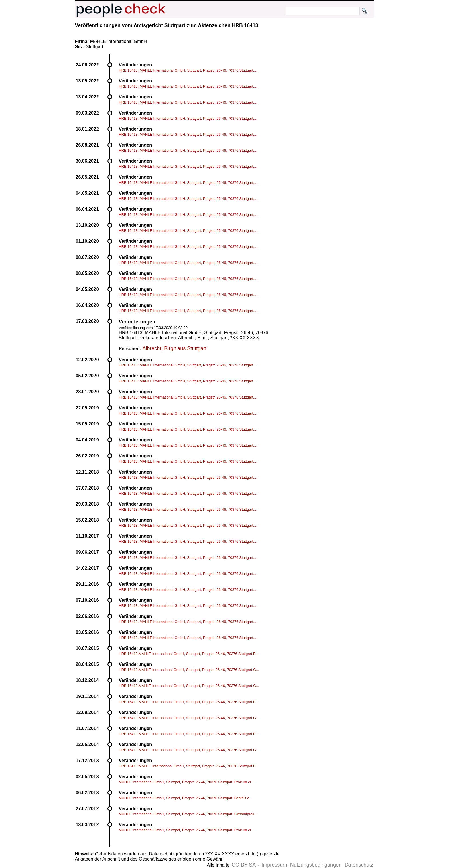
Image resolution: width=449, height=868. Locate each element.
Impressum (274, 865)
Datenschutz (359, 865)
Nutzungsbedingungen (316, 865)
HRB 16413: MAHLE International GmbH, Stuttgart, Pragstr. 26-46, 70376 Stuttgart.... (188, 70)
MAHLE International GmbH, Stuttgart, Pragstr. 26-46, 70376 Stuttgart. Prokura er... (187, 782)
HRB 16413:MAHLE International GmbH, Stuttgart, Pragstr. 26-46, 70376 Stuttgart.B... (189, 654)
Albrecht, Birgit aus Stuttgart (174, 348)
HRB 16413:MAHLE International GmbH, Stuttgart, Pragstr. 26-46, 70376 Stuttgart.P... (189, 702)
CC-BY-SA (244, 865)
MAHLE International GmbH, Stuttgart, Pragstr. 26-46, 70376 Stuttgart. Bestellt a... (186, 798)
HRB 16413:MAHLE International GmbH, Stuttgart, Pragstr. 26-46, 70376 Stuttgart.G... (189, 670)
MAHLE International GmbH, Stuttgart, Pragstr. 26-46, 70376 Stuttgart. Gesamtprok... (188, 814)
